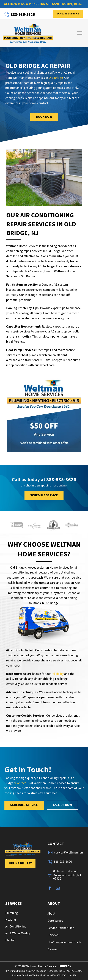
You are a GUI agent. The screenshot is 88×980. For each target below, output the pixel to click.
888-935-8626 (61, 480)
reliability (57, 674)
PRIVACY (65, 966)
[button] (80, 33)
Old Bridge (56, 78)
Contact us (22, 783)
